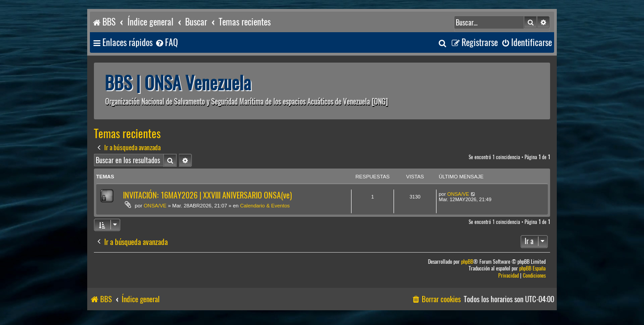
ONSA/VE (155, 206)
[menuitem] (166, 43)
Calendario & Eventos (265, 206)
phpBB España (532, 268)
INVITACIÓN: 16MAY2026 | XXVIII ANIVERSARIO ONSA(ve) (208, 195)
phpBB (467, 262)
